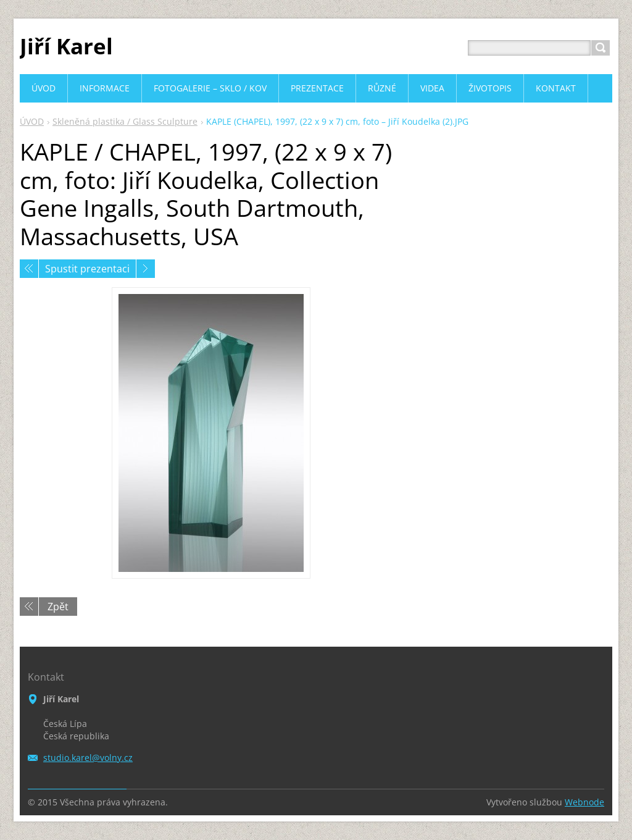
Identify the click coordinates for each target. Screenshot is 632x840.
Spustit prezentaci (87, 269)
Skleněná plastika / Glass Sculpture (125, 121)
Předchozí (29, 269)
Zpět (58, 607)
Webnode (584, 802)
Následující (146, 269)
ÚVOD (32, 121)
